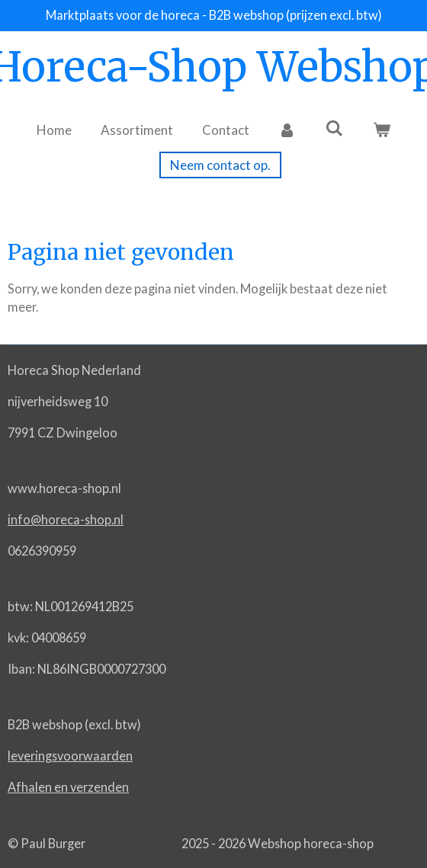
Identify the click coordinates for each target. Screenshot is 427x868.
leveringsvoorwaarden (70, 756)
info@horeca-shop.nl (66, 519)
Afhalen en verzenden (68, 787)
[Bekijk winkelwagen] (381, 130)
